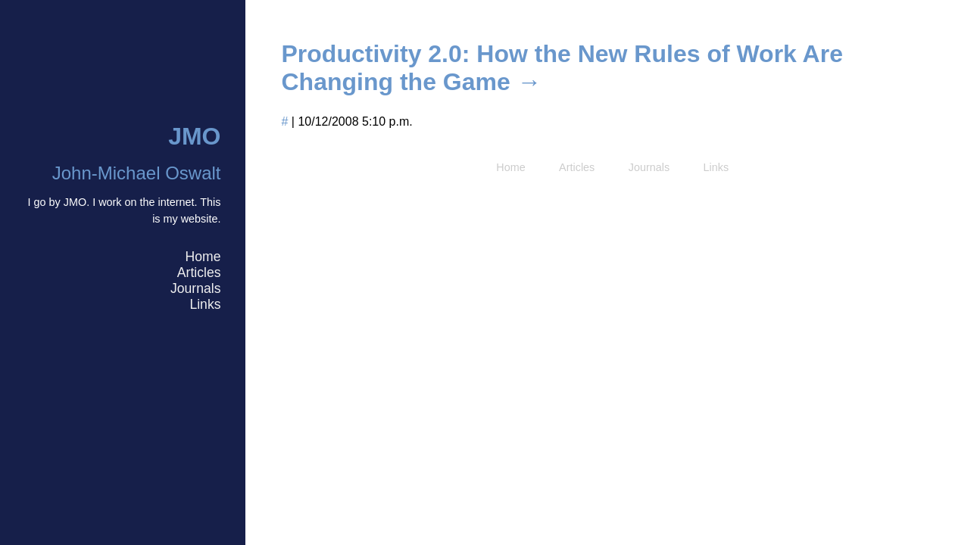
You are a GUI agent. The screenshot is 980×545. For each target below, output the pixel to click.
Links (205, 304)
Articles (199, 272)
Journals (196, 288)
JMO (194, 136)
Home (203, 257)
